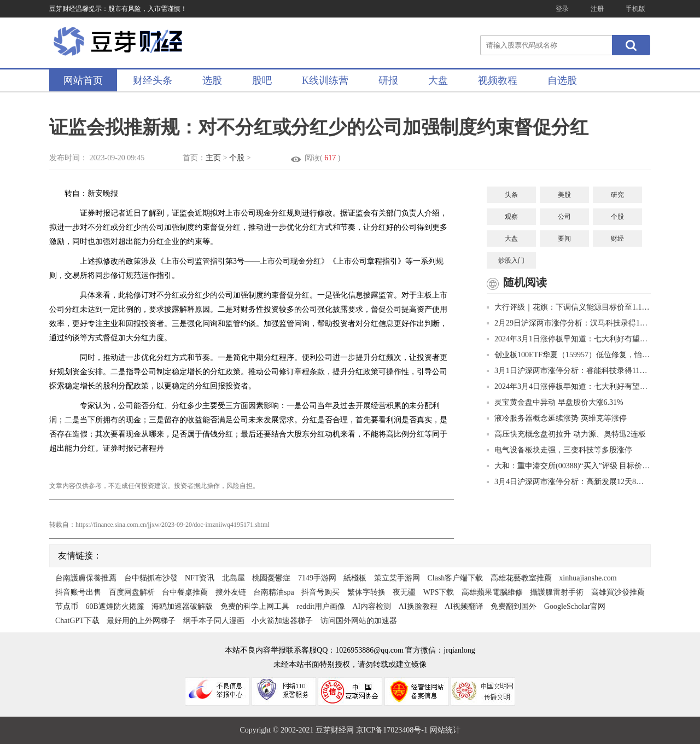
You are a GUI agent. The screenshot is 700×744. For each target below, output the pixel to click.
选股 (212, 80)
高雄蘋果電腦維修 (492, 592)
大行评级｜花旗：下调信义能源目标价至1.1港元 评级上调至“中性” (569, 307)
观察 (511, 217)
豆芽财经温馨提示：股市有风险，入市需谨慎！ (118, 9)
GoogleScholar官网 (575, 606)
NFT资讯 (200, 578)
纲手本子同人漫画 (214, 621)
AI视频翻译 (464, 606)
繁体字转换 (366, 592)
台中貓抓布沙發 (151, 578)
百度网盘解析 (132, 592)
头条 (511, 195)
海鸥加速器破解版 (182, 606)
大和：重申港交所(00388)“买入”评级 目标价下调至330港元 (569, 466)
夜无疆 (404, 592)
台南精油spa (274, 592)
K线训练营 (325, 80)
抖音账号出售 (78, 592)
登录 (562, 9)
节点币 (67, 606)
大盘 (438, 80)
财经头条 (153, 80)
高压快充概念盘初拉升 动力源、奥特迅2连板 (566, 434)
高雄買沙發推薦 (618, 592)
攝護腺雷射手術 (557, 592)
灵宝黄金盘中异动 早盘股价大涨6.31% (555, 402)
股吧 (262, 80)
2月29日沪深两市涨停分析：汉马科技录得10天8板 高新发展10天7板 (569, 323)
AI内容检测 (372, 606)
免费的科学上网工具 (255, 606)
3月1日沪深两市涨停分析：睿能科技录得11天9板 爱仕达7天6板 (569, 371)
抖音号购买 (320, 592)
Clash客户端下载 (455, 578)
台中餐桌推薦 (185, 592)
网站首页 (83, 80)
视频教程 (498, 80)
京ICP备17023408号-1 (393, 730)
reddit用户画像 (321, 606)
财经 (617, 239)
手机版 (635, 9)
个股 (237, 158)
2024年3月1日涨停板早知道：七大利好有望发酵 (569, 339)
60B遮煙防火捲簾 (115, 606)
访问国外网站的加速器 (359, 621)
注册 (597, 9)
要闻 (564, 239)
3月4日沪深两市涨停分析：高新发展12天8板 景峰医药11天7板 (569, 482)
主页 (213, 158)
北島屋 (234, 578)
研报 (388, 80)
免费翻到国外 (514, 606)
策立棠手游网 (397, 578)
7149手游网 (317, 578)
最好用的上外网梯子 (141, 621)
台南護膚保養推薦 (86, 578)
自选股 (562, 80)
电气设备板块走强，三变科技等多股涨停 (559, 450)
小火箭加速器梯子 (282, 621)
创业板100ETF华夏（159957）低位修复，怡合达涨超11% (569, 355)
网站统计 (445, 730)
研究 (617, 195)
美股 (564, 195)
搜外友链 (231, 592)
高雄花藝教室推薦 (521, 578)
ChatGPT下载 (77, 621)
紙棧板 (355, 578)
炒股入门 (511, 260)
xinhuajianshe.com (588, 578)
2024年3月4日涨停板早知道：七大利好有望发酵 (569, 386)
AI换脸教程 (418, 606)
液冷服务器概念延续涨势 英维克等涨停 (557, 418)
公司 (564, 217)
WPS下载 (439, 592)
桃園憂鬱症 (271, 578)
